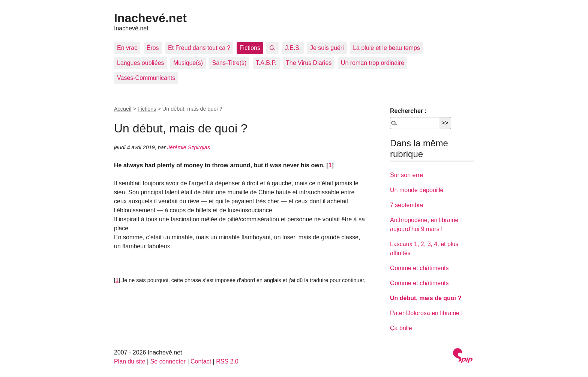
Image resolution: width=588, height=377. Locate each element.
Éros (153, 48)
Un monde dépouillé (417, 190)
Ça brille (401, 328)
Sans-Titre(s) (229, 63)
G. (272, 48)
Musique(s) (188, 63)
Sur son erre (406, 175)
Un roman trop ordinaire (373, 63)
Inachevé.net (150, 18)
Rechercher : (408, 111)
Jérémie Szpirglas (189, 147)
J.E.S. (293, 48)
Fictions (250, 48)
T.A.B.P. (266, 63)
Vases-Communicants (146, 78)
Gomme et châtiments (419, 268)
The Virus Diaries (309, 63)
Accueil (123, 109)
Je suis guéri (327, 48)
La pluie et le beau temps (386, 48)
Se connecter (168, 361)
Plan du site (130, 361)
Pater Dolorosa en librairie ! (426, 313)
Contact (201, 361)
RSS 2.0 (227, 361)
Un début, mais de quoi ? (426, 298)
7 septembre (407, 205)
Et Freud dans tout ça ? (199, 48)
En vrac (127, 48)
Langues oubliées (140, 63)
